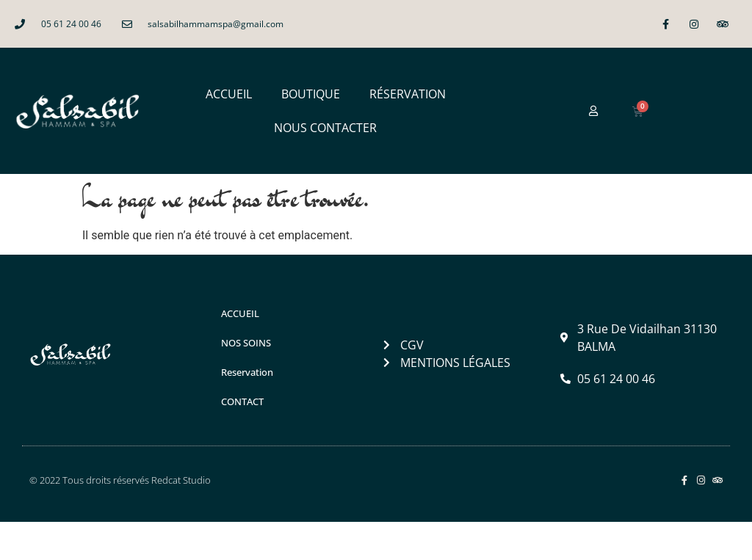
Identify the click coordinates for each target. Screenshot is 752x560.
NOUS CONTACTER (325, 128)
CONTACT (242, 401)
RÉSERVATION (408, 94)
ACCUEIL (229, 94)
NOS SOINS (246, 343)
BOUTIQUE (311, 94)
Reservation (247, 372)
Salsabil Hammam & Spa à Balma (196, 541)
